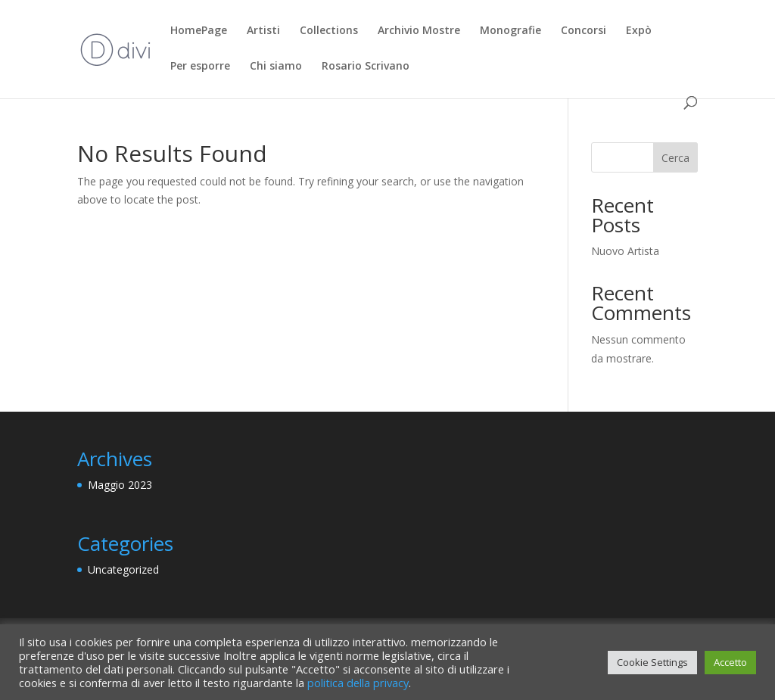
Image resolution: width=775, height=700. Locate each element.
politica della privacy (358, 683)
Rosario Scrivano (366, 67)
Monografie (510, 31)
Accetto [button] (730, 662)
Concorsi (584, 31)
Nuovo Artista (625, 251)
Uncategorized (123, 569)
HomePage (199, 31)
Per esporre (200, 67)
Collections (329, 31)
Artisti (263, 31)
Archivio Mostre (419, 31)
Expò (639, 31)
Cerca (675, 158)
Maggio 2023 (120, 485)
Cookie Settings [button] (652, 662)
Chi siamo (276, 67)
